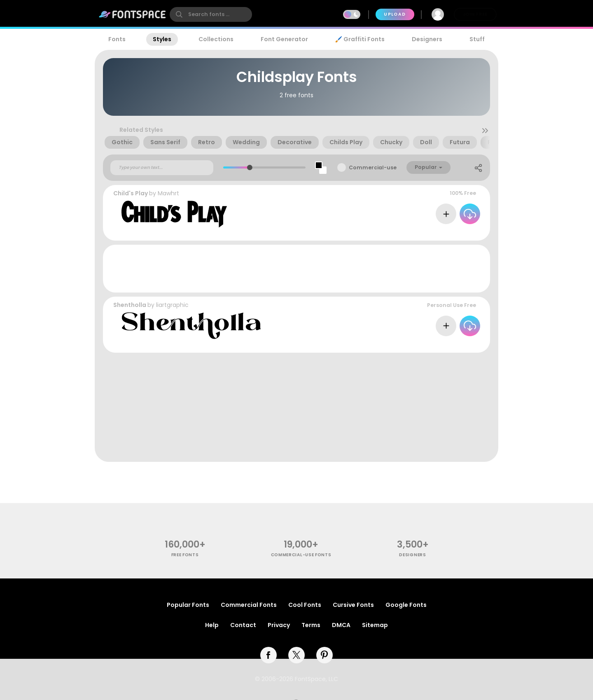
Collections (216, 39)
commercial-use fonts (301, 555)
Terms (311, 625)
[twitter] (296, 655)
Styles (162, 39)
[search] (211, 14)
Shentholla (130, 305)
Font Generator (284, 39)
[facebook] (268, 655)
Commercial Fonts (249, 605)
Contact (243, 625)
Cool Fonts (305, 605)
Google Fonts (406, 605)
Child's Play (131, 193)
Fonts (117, 39)
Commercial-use (373, 167)
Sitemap (375, 625)
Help (212, 625)
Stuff (477, 39)
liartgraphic (172, 305)
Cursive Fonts (353, 605)
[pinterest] (325, 655)
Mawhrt (168, 193)
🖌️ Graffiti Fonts (360, 39)
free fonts (185, 555)
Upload (395, 14)
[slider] (249, 167)
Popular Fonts (188, 605)
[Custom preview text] (162, 168)
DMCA (341, 625)
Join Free (475, 14)
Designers (427, 39)
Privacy (279, 625)
